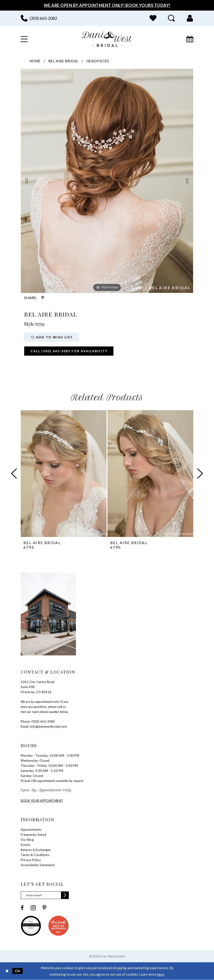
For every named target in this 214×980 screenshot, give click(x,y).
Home (35, 61)
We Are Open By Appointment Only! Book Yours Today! (107, 5)
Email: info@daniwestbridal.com (44, 726)
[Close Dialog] (7, 971)
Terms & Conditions (35, 855)
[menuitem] (39, 18)
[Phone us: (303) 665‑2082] (39, 18)
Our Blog (27, 840)
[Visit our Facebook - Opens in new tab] (22, 908)
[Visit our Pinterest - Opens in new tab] (44, 908)
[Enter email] (45, 895)
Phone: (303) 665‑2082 (38, 721)
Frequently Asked (33, 835)
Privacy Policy (31, 860)
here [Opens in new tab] (161, 974)
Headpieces (98, 61)
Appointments (31, 830)
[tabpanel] (107, 181)
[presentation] (64, 474)
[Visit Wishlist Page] (153, 18)
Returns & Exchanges (36, 850)
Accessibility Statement (38, 865)
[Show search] (171, 18)
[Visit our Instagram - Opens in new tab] (33, 908)
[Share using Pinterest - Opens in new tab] (43, 298)
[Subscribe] (65, 895)
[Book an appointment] (190, 39)
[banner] (107, 39)
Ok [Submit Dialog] (18, 971)
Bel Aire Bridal (63, 61)
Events (26, 845)
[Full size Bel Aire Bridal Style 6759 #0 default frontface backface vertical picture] (107, 181)
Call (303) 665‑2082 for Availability (69, 351)
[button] (190, 18)
